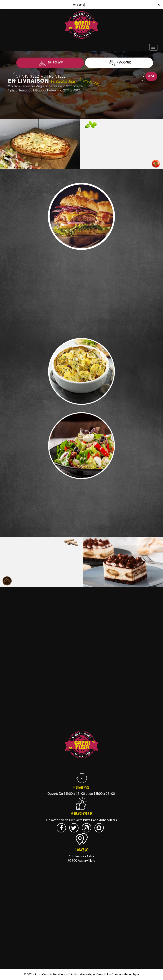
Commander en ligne (125, 974)
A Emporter (119, 63)
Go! (151, 76)
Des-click (103, 974)
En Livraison (50, 63)
